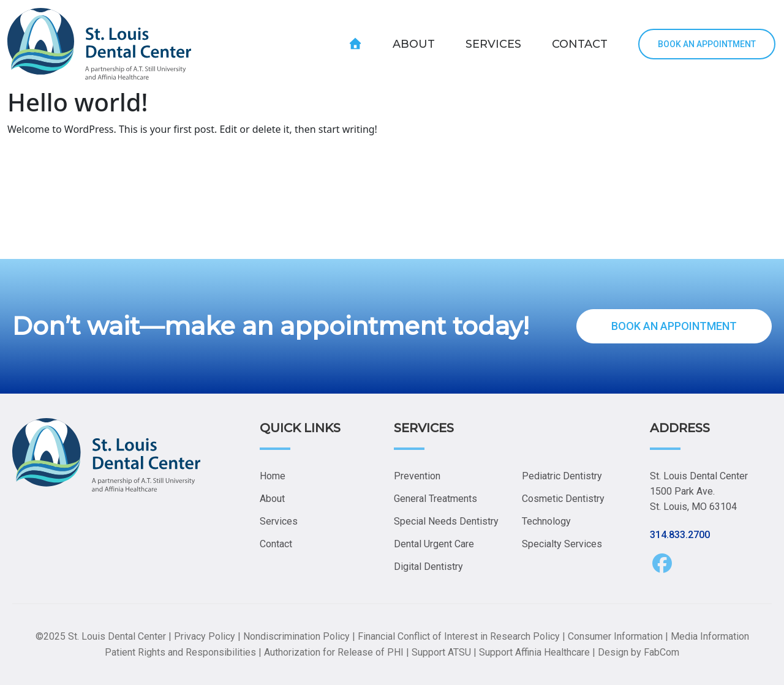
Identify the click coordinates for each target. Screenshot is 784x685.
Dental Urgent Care (434, 544)
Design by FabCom (639, 652)
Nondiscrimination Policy (296, 636)
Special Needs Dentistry (446, 521)
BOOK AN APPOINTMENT (707, 44)
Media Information (710, 636)
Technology (546, 521)
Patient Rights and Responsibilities (180, 652)
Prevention (417, 476)
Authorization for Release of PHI (334, 652)
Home (273, 476)
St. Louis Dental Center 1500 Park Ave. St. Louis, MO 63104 (699, 491)
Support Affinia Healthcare (534, 652)
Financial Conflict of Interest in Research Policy (459, 636)
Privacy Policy (205, 636)
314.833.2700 (680, 535)
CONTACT (580, 44)
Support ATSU (441, 652)
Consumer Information (615, 636)
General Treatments (435, 499)
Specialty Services (562, 544)
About (272, 499)
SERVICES (493, 44)
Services (279, 521)
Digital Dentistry (428, 567)
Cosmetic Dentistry (563, 499)
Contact (276, 544)
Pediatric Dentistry (562, 476)
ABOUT (414, 44)
